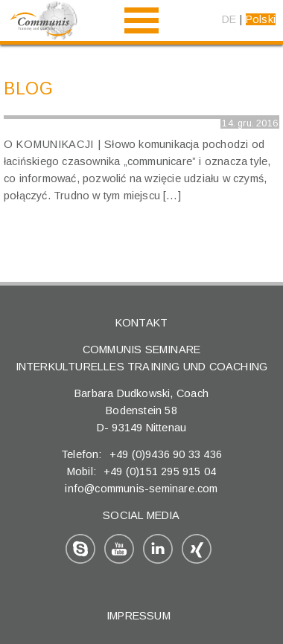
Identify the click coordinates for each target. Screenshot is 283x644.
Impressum (139, 616)
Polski (261, 19)
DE (229, 19)
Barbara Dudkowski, (125, 393)
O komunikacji (49, 144)
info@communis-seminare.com (141, 489)
